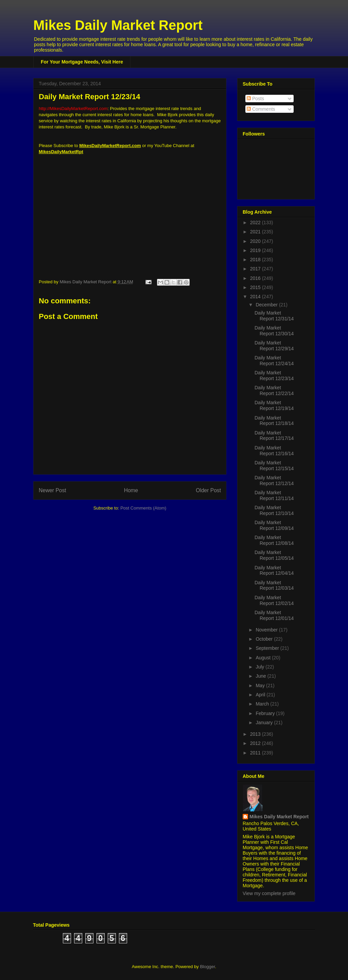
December (267, 305)
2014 (256, 297)
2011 (256, 753)
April (261, 695)
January (265, 723)
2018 (256, 260)
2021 (256, 232)
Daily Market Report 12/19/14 (274, 405)
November (267, 630)
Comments (261, 109)
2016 (256, 278)
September (268, 648)
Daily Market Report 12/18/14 (274, 421)
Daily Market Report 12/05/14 (274, 555)
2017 (256, 269)
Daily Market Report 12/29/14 (274, 346)
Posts (255, 99)
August (264, 658)
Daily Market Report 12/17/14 (274, 436)
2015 (256, 287)
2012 (256, 743)
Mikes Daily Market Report (118, 25)
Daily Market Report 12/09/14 (274, 525)
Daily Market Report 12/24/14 (274, 361)
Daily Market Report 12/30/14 (274, 331)
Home (131, 490)
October (265, 639)
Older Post (208, 490)
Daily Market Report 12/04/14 (274, 571)
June (261, 676)
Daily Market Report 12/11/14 (274, 495)
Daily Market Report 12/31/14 (274, 316)
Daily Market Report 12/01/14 (274, 615)
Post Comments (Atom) (143, 508)
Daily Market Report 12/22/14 (274, 390)
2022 (256, 222)
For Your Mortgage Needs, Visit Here (82, 62)
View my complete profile (269, 893)
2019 (256, 250)
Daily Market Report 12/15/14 (274, 466)
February (266, 713)
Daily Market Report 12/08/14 (274, 540)
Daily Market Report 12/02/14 (274, 600)
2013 (256, 734)
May (261, 685)
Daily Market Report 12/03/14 (274, 585)
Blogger (207, 967)
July (260, 667)
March (263, 704)
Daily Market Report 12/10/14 (274, 510)
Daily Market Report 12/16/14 (274, 451)
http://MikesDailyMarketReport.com (73, 109)
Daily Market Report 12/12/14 (274, 480)
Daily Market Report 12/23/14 (274, 376)
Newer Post (53, 490)
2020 (256, 241)
